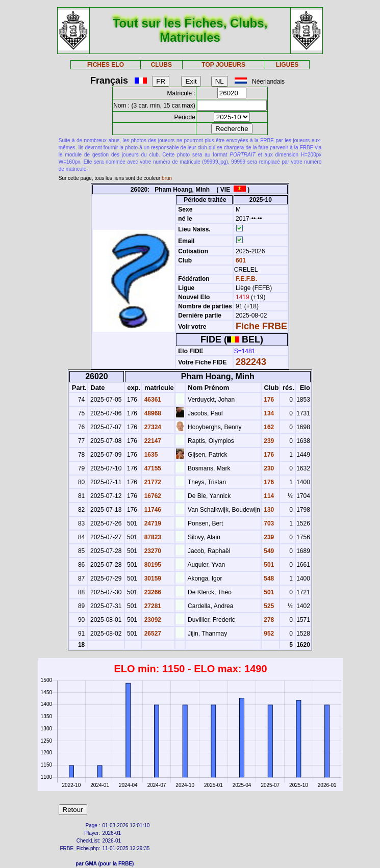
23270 (152, 551)
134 (268, 413)
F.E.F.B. (246, 279)
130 (268, 510)
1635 (150, 455)
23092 (152, 620)
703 (268, 523)
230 (268, 468)
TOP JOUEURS (223, 65)
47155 (152, 468)
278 (268, 620)
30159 (152, 578)
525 (268, 606)
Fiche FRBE (261, 326)
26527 (152, 634)
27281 (152, 606)
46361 (152, 400)
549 (268, 551)
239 (268, 441)
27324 (152, 427)
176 (268, 400)
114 (268, 496)
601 (240, 260)
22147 (152, 441)
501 (268, 565)
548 (268, 578)
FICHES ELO (106, 65)
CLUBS (161, 65)
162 (268, 427)
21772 (152, 482)
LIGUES (287, 65)
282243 (251, 362)
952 (268, 634)
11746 (152, 510)
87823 (152, 537)
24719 (152, 523)
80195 (152, 565)
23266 (152, 592)
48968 (152, 413)
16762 (152, 496)
